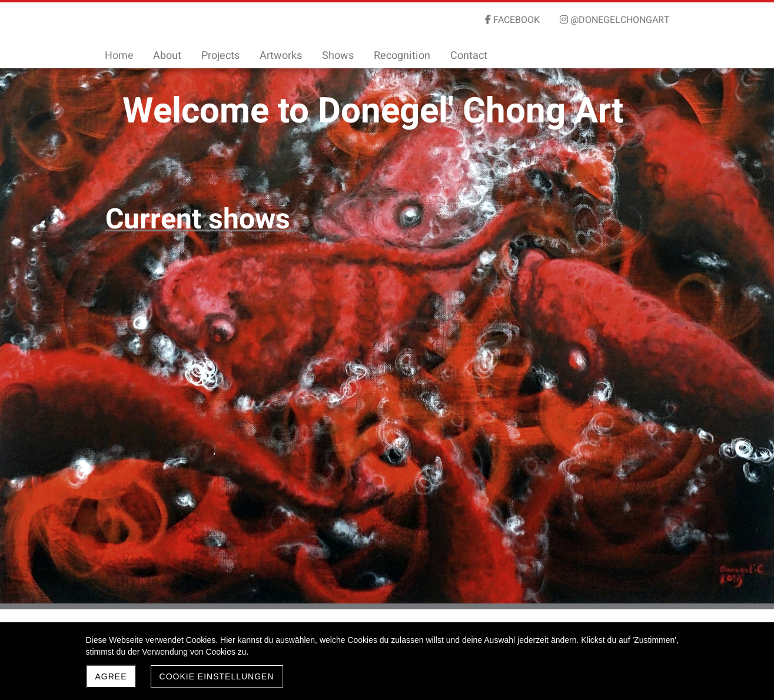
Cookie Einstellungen (217, 676)
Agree (111, 676)
